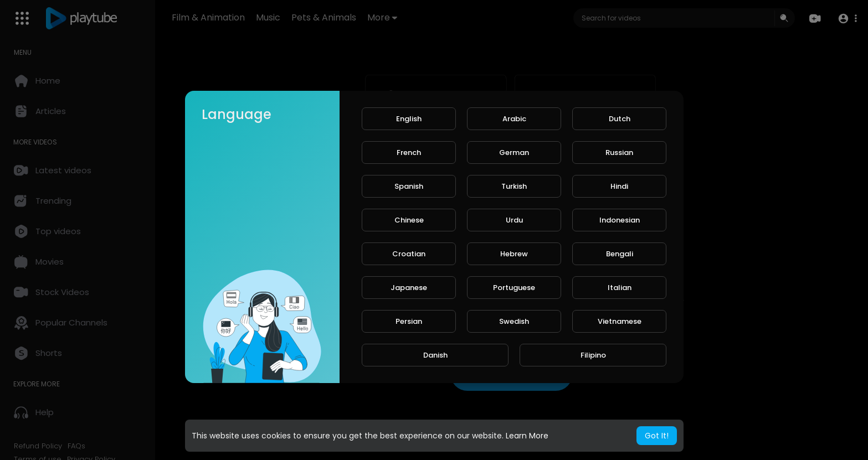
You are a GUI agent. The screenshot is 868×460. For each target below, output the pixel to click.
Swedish (514, 321)
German (514, 153)
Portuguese (514, 288)
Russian (619, 153)
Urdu (514, 220)
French (409, 153)
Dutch (620, 119)
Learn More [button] (527, 436)
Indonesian (620, 220)
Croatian (409, 254)
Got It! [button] (657, 436)
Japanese (409, 288)
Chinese (409, 220)
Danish (435, 355)
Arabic (514, 119)
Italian (620, 288)
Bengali (620, 254)
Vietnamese (620, 321)
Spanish (409, 186)
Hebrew (514, 254)
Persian (409, 321)
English (409, 119)
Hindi (619, 186)
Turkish (514, 186)
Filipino (593, 355)
